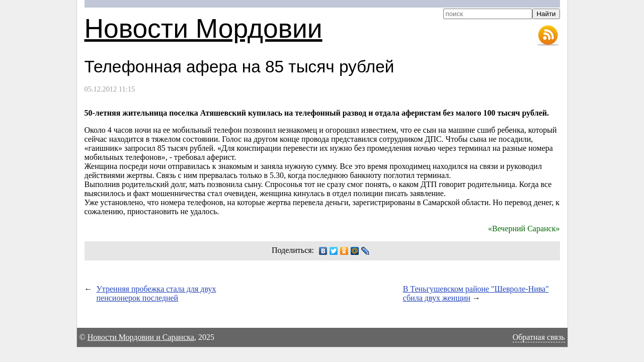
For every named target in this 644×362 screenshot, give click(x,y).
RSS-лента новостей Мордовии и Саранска (548, 36)
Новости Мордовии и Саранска (141, 337)
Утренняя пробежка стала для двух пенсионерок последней (156, 293)
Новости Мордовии (204, 28)
